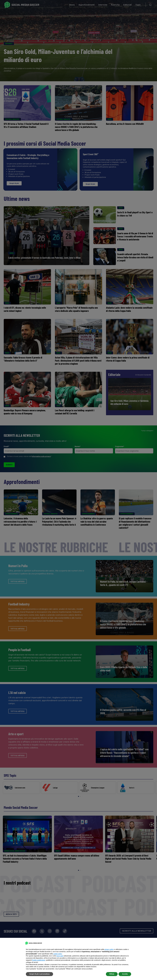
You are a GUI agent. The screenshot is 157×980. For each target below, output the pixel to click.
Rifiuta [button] (112, 974)
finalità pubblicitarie (39, 960)
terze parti (60, 956)
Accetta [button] (125, 974)
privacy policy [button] (109, 949)
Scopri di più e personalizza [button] (39, 974)
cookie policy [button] (58, 954)
